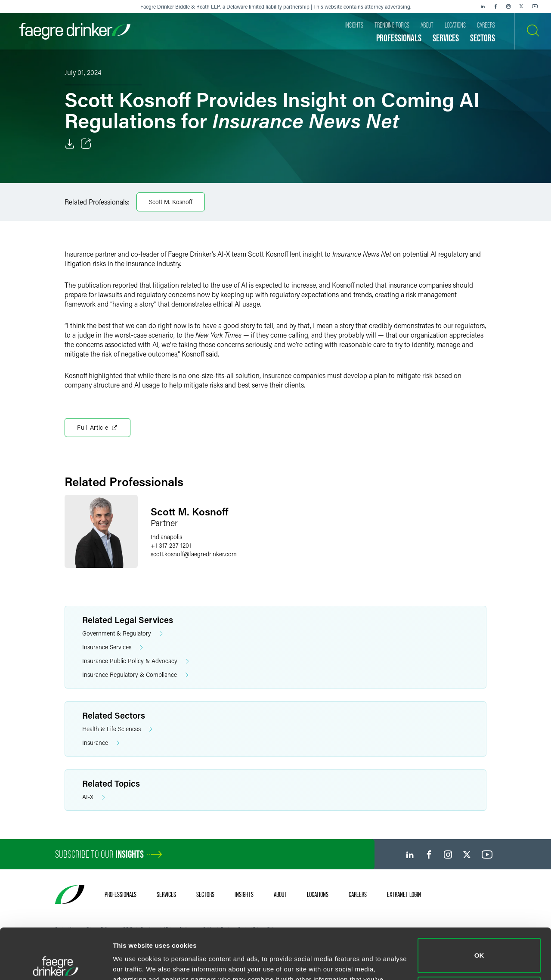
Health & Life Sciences (117, 729)
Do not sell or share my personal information (479, 943)
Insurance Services (113, 647)
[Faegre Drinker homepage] (75, 31)
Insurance (101, 743)
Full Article (98, 428)
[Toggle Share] (86, 144)
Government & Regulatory (122, 634)
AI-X (94, 797)
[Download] (70, 144)
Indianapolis (166, 537)
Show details (133, 963)
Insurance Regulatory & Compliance (135, 675)
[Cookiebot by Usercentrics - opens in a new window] (56, 963)
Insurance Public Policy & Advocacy (136, 661)
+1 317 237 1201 (171, 545)
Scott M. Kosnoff (171, 202)
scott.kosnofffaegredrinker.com (194, 554)
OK (479, 905)
